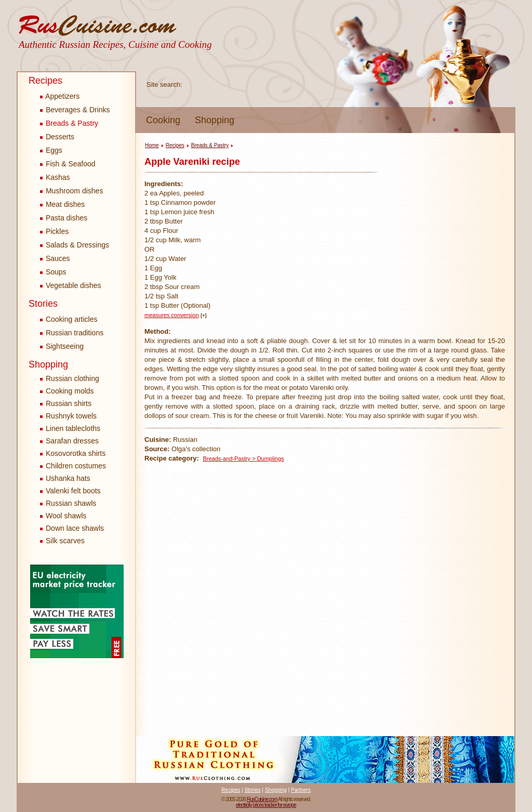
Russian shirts (69, 403)
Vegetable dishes (71, 285)
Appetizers (60, 96)
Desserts (57, 137)
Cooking (163, 120)
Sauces (55, 258)
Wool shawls (66, 516)
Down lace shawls (75, 528)
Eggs (51, 150)
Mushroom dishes (71, 191)
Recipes (45, 81)
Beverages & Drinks (75, 110)
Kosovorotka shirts (76, 453)
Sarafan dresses (72, 441)
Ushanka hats (68, 478)
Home (152, 145)
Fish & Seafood (68, 164)
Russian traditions (72, 333)
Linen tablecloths (73, 428)
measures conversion (172, 315)
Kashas (55, 177)
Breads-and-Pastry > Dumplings (243, 459)
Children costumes (76, 466)
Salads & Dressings (75, 245)
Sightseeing (62, 346)
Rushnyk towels (71, 416)
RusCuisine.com (262, 799)
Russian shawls (71, 503)
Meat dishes (62, 204)
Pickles (54, 231)
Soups (53, 272)
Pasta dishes (64, 218)
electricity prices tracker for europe (266, 805)
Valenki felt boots (73, 491)
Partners (301, 790)
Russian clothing (72, 378)
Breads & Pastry (69, 123)
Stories (43, 304)
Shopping (215, 120)
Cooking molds (70, 391)
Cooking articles (69, 319)
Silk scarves (65, 541)
